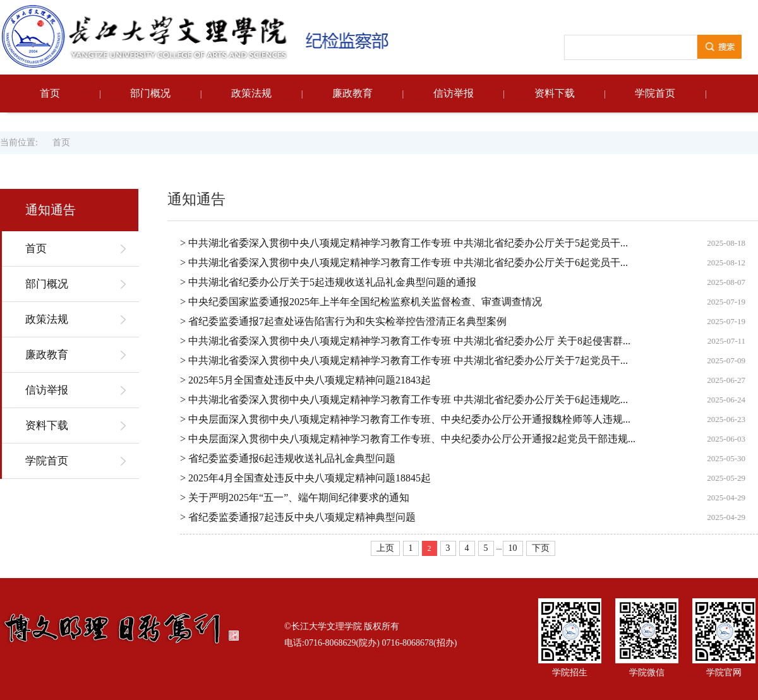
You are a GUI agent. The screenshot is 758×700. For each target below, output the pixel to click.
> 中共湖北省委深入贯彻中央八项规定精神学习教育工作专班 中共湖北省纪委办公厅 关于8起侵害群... (405, 341)
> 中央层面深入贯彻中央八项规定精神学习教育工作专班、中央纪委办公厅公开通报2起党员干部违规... (408, 439)
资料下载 (555, 93)
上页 (385, 548)
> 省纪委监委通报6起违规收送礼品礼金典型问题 (288, 458)
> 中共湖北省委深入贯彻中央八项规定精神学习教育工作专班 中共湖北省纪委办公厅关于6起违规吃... (404, 400)
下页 (541, 548)
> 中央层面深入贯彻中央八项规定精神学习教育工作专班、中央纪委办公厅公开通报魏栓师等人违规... (405, 419)
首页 (50, 93)
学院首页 (655, 93)
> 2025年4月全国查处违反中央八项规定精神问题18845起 (305, 478)
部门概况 (150, 93)
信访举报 (454, 93)
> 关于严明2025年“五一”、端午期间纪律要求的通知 (295, 498)
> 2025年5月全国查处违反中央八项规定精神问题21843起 (305, 380)
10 (513, 548)
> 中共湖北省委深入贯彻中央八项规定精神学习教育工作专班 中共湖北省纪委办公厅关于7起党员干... (404, 360)
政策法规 (251, 93)
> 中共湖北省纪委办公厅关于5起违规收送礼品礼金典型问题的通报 (328, 282)
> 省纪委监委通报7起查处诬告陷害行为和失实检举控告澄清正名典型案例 (343, 321)
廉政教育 (352, 93)
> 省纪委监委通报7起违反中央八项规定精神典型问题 (298, 517)
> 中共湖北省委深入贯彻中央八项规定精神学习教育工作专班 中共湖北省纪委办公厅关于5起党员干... (404, 243)
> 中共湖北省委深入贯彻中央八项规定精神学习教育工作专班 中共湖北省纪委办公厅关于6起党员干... (404, 262)
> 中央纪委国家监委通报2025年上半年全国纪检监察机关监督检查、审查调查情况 (361, 302)
